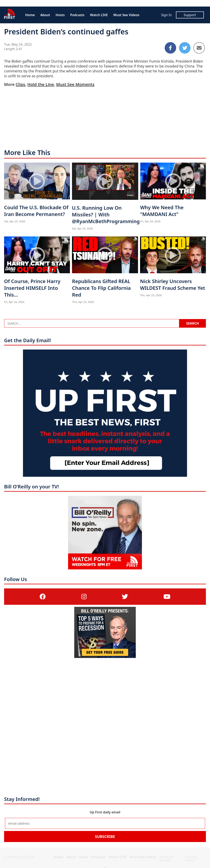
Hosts (60, 15)
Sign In (166, 15)
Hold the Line (41, 84)
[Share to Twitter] (185, 48)
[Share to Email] (199, 48)
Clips (20, 84)
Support (190, 15)
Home (30, 15)
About (45, 15)
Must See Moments (75, 84)
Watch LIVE (99, 15)
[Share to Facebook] (170, 48)
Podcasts (77, 15)
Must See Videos (126, 15)
